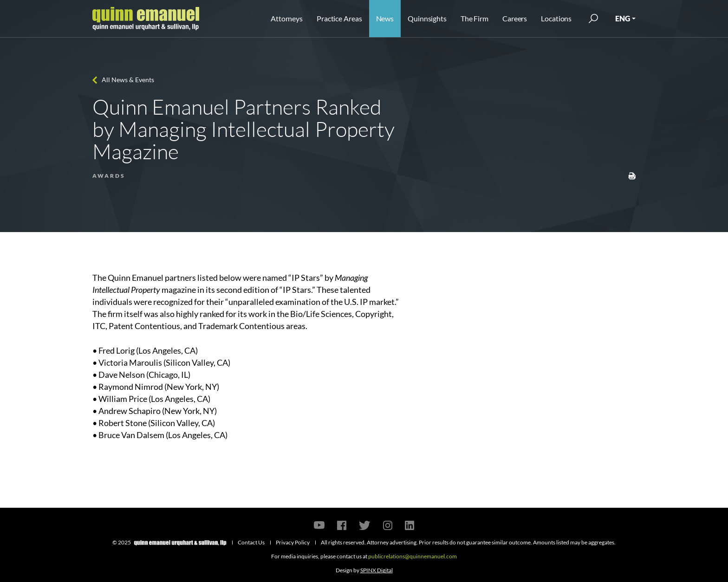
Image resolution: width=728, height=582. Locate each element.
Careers (515, 18)
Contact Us (251, 542)
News (385, 18)
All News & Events (128, 80)
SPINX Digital (377, 570)
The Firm (474, 18)
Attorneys (287, 18)
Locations (556, 18)
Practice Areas (339, 18)
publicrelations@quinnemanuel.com (413, 556)
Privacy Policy (293, 542)
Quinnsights (427, 18)
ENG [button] (623, 18)
